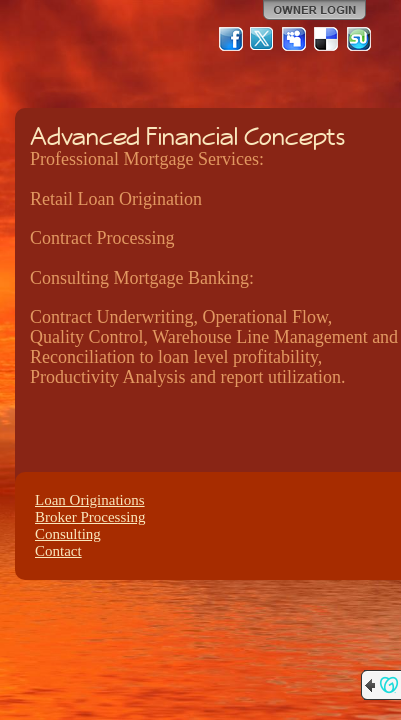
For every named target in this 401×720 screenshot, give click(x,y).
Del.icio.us (327, 39)
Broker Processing (90, 517)
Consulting (68, 534)
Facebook (231, 39)
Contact (58, 551)
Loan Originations (90, 500)
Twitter (263, 39)
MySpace (295, 39)
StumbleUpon (359, 39)
